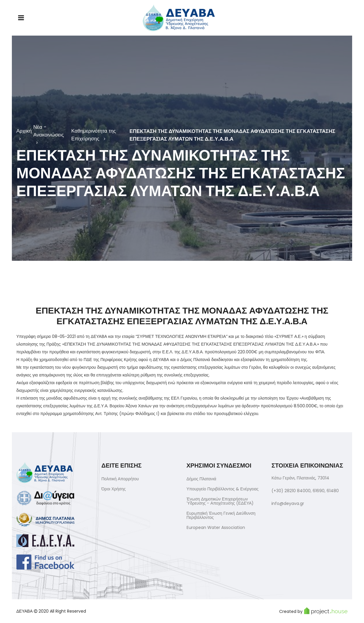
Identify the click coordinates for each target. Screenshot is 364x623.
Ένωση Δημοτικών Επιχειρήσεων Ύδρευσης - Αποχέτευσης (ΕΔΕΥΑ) (220, 501)
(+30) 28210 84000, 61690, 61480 (305, 491)
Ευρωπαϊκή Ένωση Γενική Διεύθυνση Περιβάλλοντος (221, 515)
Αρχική (24, 131)
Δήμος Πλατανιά (201, 479)
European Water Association (216, 527)
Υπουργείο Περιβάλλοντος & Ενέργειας (223, 489)
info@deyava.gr (288, 503)
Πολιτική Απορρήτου (120, 479)
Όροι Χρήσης (114, 489)
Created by (313, 611)
